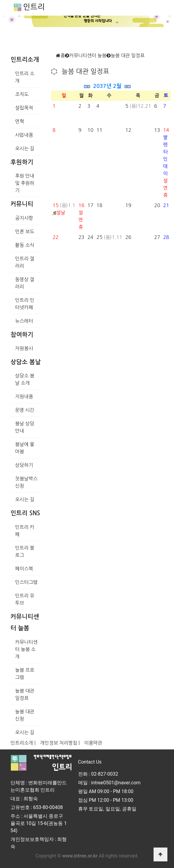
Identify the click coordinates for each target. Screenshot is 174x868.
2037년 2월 (107, 86)
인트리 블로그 (25, 551)
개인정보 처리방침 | (60, 743)
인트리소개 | (23, 743)
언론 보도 (25, 231)
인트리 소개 (25, 77)
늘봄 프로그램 (25, 674)
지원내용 (24, 396)
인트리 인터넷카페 (25, 304)
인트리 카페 (25, 531)
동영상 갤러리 (25, 283)
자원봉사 (24, 348)
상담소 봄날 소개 (25, 379)
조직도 (22, 94)
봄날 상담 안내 (25, 427)
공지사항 (24, 218)
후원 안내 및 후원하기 (25, 183)
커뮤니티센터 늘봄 (88, 55)
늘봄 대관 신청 (25, 715)
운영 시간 (25, 410)
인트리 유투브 (25, 599)
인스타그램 (26, 582)
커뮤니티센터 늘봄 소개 (26, 649)
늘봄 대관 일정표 (25, 694)
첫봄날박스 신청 (26, 482)
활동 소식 (25, 245)
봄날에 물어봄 (25, 448)
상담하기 (24, 465)
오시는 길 (25, 148)
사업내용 (24, 135)
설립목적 (24, 108)
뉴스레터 (24, 321)
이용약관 (93, 743)
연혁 (20, 121)
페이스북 (24, 569)
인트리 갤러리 (25, 262)
